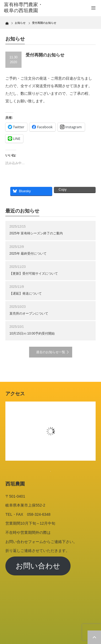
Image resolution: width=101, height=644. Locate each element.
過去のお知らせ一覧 (51, 352)
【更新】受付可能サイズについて (34, 274)
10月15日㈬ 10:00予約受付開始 (32, 333)
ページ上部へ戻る (94, 637)
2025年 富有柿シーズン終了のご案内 (36, 233)
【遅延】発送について (26, 294)
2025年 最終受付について (28, 254)
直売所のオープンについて (29, 313)
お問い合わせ (38, 566)
